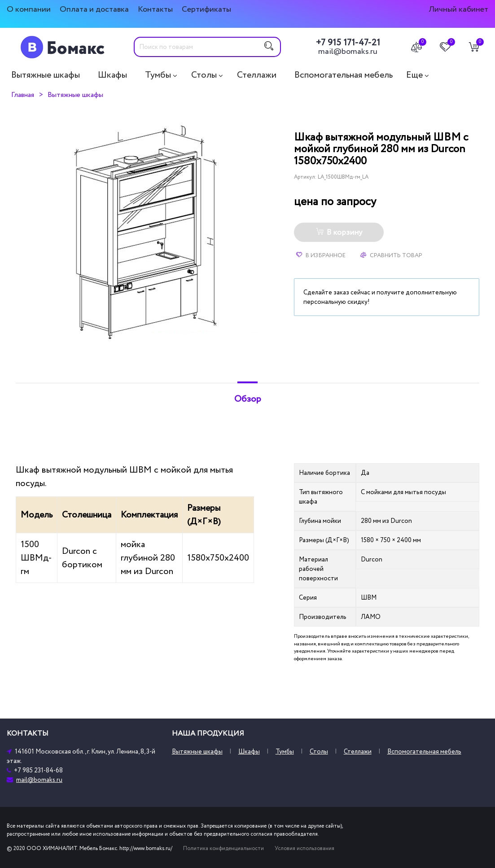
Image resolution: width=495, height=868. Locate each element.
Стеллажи (257, 75)
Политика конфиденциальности (223, 848)
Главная (23, 95)
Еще (414, 75)
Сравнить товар (391, 255)
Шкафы (112, 75)
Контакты (155, 9)
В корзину (339, 232)
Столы (204, 75)
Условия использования (304, 848)
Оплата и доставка (94, 9)
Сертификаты (206, 9)
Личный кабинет (458, 9)
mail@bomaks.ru (348, 52)
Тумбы (158, 75)
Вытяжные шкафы (46, 75)
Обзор (248, 399)
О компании (29, 9)
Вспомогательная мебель (344, 75)
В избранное (321, 255)
